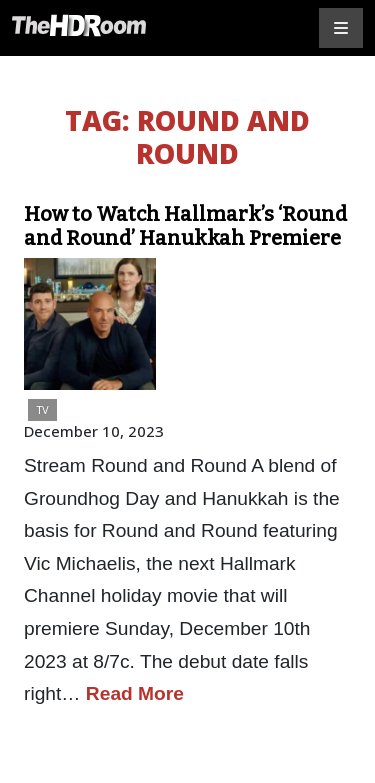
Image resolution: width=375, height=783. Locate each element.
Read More (135, 693)
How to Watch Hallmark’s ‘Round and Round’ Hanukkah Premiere (185, 226)
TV (42, 409)
